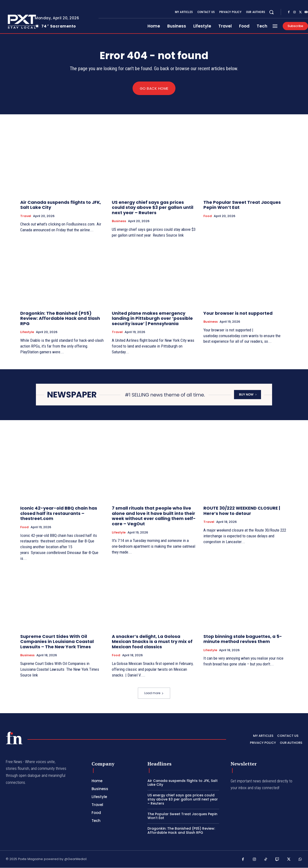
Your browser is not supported (238, 313)
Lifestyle (27, 332)
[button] (271, 12)
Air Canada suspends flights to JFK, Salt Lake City (61, 205)
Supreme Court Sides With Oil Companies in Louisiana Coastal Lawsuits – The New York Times (57, 642)
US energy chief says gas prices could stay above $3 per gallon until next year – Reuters (153, 207)
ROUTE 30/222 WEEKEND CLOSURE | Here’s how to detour (242, 511)
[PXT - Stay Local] (14, 738)
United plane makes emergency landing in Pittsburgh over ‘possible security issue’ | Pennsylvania (152, 318)
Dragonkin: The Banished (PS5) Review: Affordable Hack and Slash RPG (60, 318)
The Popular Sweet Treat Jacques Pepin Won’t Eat (242, 205)
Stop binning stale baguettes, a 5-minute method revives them (243, 639)
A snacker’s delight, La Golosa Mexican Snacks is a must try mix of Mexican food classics (152, 642)
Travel (26, 216)
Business (119, 221)
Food (208, 216)
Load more (154, 693)
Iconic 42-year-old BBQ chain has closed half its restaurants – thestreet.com (59, 513)
